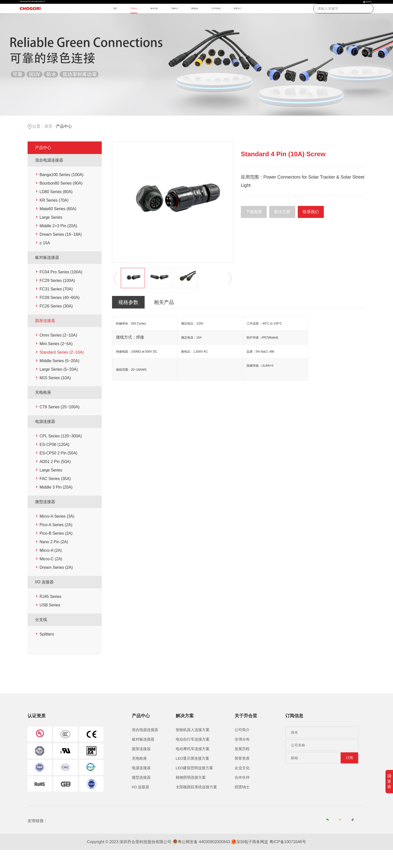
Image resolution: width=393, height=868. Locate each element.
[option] (173, 219)
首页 (98, 19)
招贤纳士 (242, 804)
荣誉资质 (242, 776)
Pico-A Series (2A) (56, 542)
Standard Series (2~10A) (62, 370)
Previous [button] (115, 295)
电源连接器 (45, 439)
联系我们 (311, 229)
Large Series (51, 235)
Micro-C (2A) (51, 576)
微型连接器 (45, 519)
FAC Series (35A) (55, 496)
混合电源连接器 (49, 177)
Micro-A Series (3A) (57, 534)
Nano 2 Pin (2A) (54, 559)
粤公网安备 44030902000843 (204, 860)
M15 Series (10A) (55, 395)
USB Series (50, 622)
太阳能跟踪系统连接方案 (196, 804)
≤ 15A (45, 260)
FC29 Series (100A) (57, 298)
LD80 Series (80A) (56, 209)
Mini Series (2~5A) (56, 361)
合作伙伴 (242, 795)
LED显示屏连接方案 (192, 776)
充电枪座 (43, 410)
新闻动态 (216, 19)
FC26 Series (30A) (56, 323)
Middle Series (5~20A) (60, 378)
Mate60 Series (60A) (58, 226)
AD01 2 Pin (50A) (55, 479)
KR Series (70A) (54, 218)
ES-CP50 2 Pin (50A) (59, 470)
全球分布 (242, 757)
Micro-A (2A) (51, 568)
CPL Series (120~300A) (61, 453)
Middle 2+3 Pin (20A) (58, 243)
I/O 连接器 (44, 599)
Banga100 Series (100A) (62, 192)
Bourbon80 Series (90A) (61, 201)
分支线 (41, 637)
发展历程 (242, 766)
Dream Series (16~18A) (61, 252)
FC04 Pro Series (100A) (61, 289)
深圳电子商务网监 (252, 860)
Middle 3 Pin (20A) (56, 504)
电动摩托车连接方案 (193, 766)
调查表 (389, 781)
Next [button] (230, 295)
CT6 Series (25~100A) (60, 424)
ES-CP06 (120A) (55, 462)
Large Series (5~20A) (59, 387)
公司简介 (242, 747)
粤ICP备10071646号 (288, 860)
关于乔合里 (248, 19)
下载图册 (254, 229)
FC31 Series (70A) (56, 306)
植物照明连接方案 (191, 795)
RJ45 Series (51, 614)
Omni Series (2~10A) (58, 352)
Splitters (47, 651)
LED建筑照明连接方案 (194, 785)
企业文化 (242, 785)
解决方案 (155, 19)
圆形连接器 (45, 338)
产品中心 (124, 19)
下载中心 (185, 19)
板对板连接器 (47, 275)
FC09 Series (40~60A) (60, 315)
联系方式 (280, 19)
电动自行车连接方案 (193, 757)
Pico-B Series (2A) (56, 551)
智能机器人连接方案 (193, 747)
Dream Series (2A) (56, 585)
